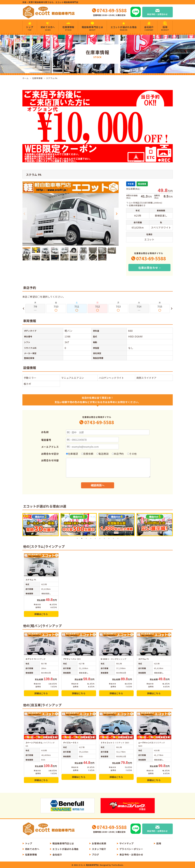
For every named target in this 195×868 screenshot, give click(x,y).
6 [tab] (100, 538)
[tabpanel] (41, 525)
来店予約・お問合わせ (157, 14)
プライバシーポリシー (131, 849)
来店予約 (118, 454)
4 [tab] (91, 538)
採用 (165, 28)
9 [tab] (113, 538)
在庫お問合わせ (148, 268)
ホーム (25, 78)
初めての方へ (48, 28)
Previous (25, 214)
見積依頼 (87, 454)
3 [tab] (86, 538)
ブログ (95, 855)
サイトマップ (127, 843)
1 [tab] (77, 538)
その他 (132, 454)
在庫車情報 (68, 28)
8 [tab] (109, 538)
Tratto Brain (117, 865)
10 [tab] (118, 538)
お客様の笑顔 (99, 843)
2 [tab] (82, 538)
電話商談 (103, 454)
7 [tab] (104, 538)
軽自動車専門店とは (92, 28)
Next (116, 214)
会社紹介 (149, 28)
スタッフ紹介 (99, 849)
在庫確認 (72, 454)
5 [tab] (95, 538)
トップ (30, 28)
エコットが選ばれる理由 (124, 28)
